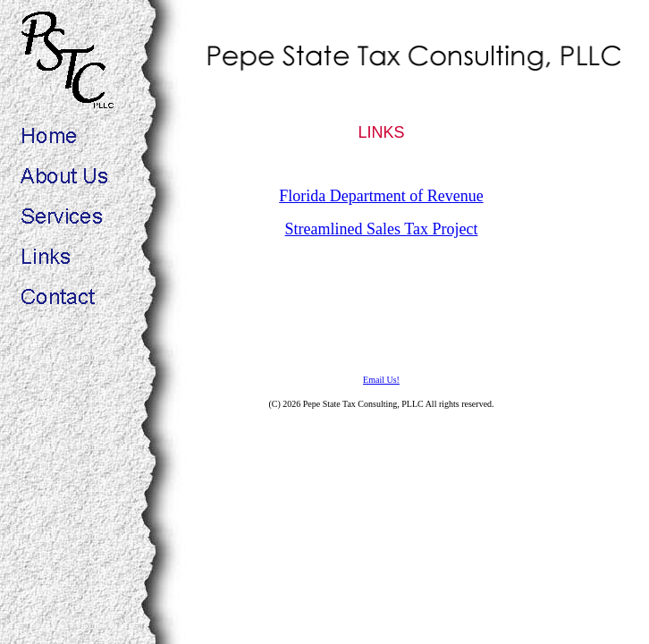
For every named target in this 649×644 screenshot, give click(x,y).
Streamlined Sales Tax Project (382, 229)
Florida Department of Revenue (381, 196)
